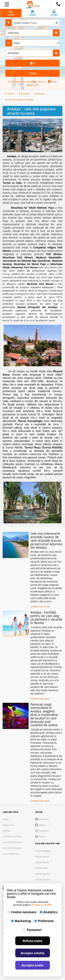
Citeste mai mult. (40, 606)
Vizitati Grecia (42, 856)
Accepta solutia (33, 953)
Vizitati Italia (41, 868)
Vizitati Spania (42, 874)
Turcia (10, 94)
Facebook (42, 819)
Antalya (24, 94)
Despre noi (8, 825)
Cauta (33, 73)
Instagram (42, 831)
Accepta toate (32, 965)
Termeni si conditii (12, 836)
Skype (40, 836)
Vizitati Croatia (43, 880)
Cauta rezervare (11, 854)
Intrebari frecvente (12, 842)
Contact (7, 831)
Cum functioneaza (12, 848)
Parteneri (32, 930)
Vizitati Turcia (42, 862)
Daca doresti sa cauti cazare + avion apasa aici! (33, 83)
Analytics (49, 912)
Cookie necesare (22, 912)
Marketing (21, 921)
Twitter (40, 825)
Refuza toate (33, 941)
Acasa (6, 819)
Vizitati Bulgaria (43, 851)
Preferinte (44, 921)
